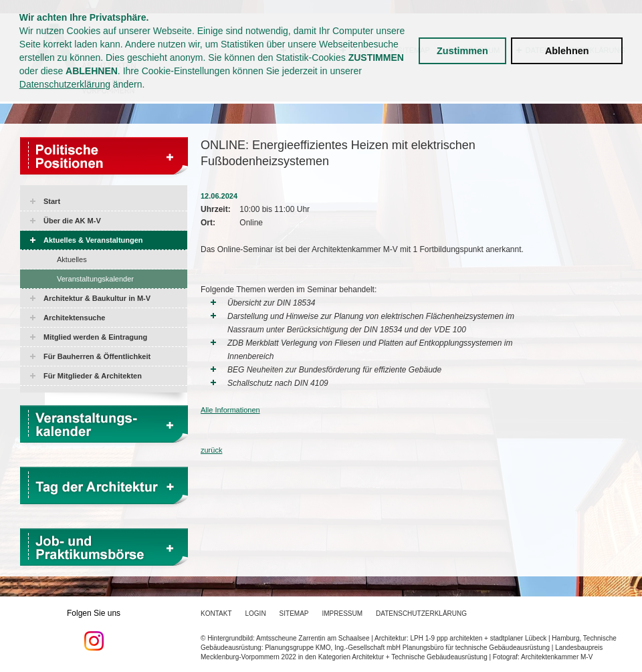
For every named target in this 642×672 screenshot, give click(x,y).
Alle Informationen (230, 410)
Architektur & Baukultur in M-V (97, 298)
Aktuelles (72, 259)
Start (52, 201)
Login (255, 613)
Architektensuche (74, 318)
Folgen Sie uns (94, 630)
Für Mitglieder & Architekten (93, 376)
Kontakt (216, 613)
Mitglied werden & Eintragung (95, 337)
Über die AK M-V (72, 221)
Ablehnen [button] (567, 51)
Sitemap (294, 613)
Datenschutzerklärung (65, 84)
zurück (211, 450)
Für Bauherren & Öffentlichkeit (97, 356)
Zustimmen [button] (462, 51)
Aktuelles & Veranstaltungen (93, 240)
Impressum (343, 613)
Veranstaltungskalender (95, 279)
